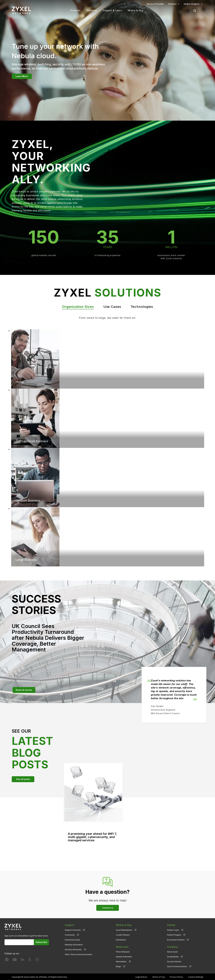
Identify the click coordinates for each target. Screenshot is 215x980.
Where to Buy (136, 10)
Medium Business (28, 500)
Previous (10, 117)
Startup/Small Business (32, 441)
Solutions (92, 10)
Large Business (26, 560)
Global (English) (192, 4)
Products (75, 10)
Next (206, 117)
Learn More (22, 76)
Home (20, 382)
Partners (172, 4)
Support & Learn (112, 10)
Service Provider (155, 4)
